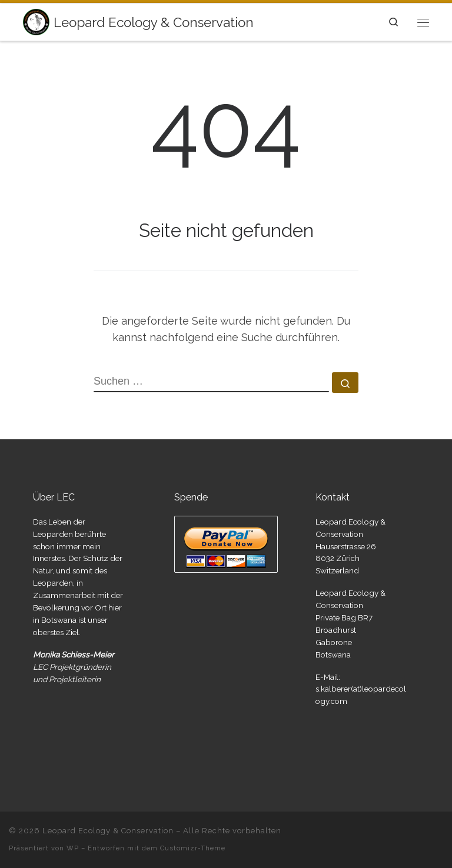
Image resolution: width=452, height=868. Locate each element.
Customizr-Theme (193, 848)
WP (73, 848)
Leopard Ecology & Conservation (108, 831)
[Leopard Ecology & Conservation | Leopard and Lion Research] (36, 21)
